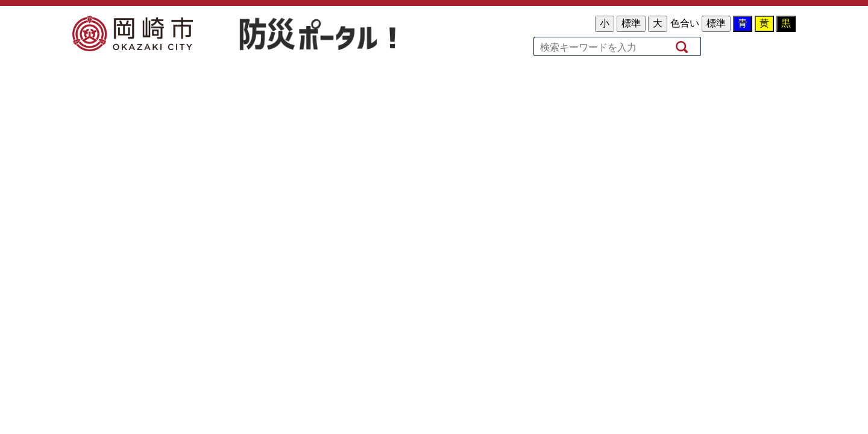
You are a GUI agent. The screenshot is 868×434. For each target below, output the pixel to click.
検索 (683, 46)
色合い (685, 23)
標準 (631, 23)
